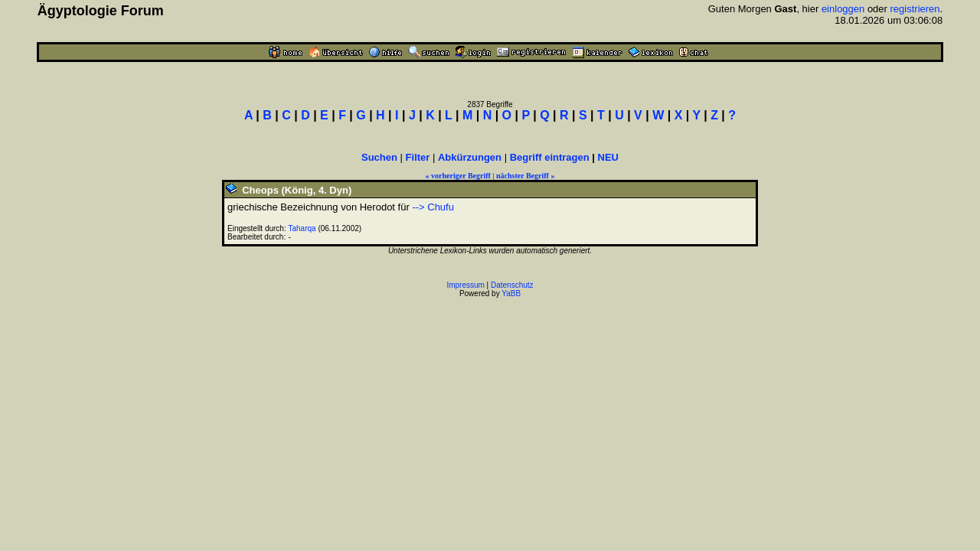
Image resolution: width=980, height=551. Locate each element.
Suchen (379, 157)
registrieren (915, 9)
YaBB (511, 293)
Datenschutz (512, 285)
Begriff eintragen (550, 157)
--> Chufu (433, 207)
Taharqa (302, 228)
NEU (608, 157)
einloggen (843, 9)
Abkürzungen (470, 157)
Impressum (465, 285)
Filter (418, 157)
